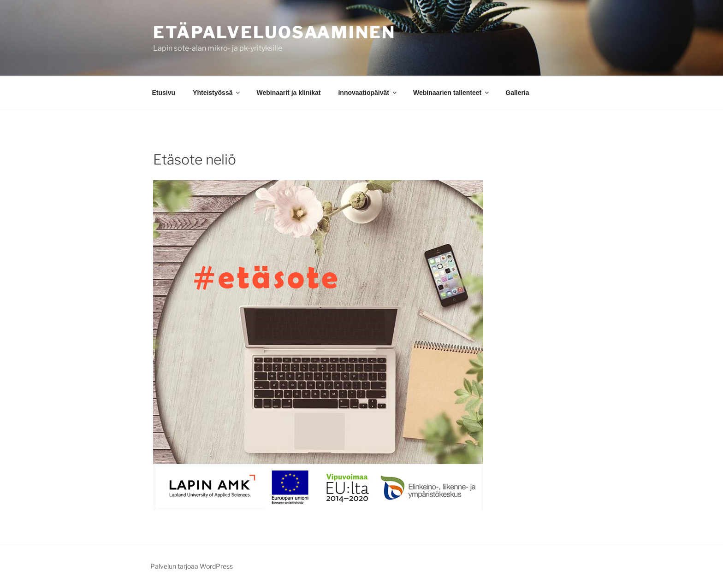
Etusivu (164, 93)
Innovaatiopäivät (368, 93)
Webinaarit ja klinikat (288, 93)
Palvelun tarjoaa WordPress (192, 566)
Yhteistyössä (217, 93)
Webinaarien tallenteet (452, 93)
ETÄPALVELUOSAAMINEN (274, 32)
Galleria (517, 93)
